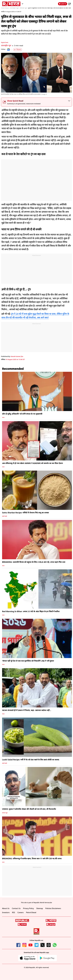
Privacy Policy (28, 908)
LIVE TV (63, 4)
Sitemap (40, 908)
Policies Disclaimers (53, 908)
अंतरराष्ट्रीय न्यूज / (15, 8)
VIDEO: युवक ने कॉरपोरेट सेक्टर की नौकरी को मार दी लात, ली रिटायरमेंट (29, 809)
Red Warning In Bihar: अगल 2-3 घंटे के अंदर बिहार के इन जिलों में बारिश (31, 611)
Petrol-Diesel (31, 912)
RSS (14, 912)
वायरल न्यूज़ (5, 813)
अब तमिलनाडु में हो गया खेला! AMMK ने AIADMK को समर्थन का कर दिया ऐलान (32, 463)
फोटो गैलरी (5, 516)
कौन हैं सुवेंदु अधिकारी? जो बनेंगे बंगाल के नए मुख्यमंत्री (22, 414)
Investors (6, 912)
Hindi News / (5, 8)
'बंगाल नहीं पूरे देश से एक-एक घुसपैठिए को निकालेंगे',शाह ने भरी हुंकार (28, 661)
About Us (6, 908)
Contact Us (16, 908)
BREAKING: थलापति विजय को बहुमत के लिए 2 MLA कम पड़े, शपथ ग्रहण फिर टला (34, 562)
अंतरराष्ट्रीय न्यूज (6, 45)
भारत (3, 417)
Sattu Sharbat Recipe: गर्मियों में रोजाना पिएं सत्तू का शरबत (25, 513)
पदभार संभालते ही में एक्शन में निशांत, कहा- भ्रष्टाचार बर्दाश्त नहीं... (27, 710)
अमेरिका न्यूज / (24, 8)
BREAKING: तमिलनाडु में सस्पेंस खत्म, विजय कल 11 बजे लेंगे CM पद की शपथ (32, 858)
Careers (20, 912)
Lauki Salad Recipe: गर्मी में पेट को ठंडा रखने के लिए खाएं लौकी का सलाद (31, 760)
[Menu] (70, 4)
